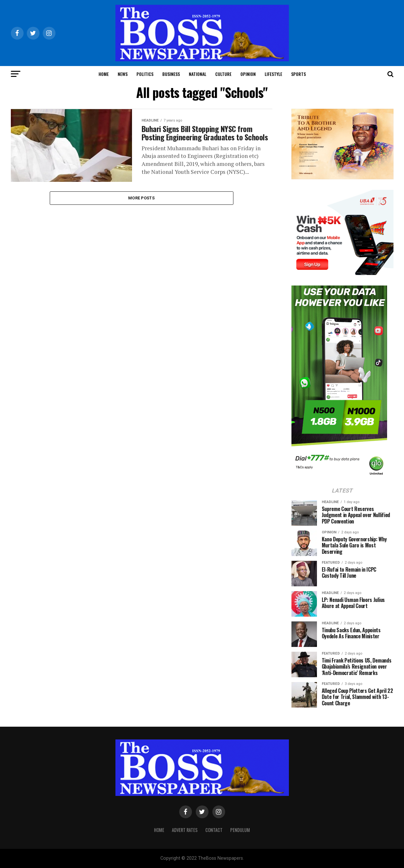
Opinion (248, 74)
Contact (214, 830)
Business (171, 74)
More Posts (141, 204)
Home (104, 74)
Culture (223, 74)
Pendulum (240, 830)
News (123, 74)
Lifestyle (273, 74)
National (198, 74)
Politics (145, 74)
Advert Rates (185, 830)
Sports (298, 74)
